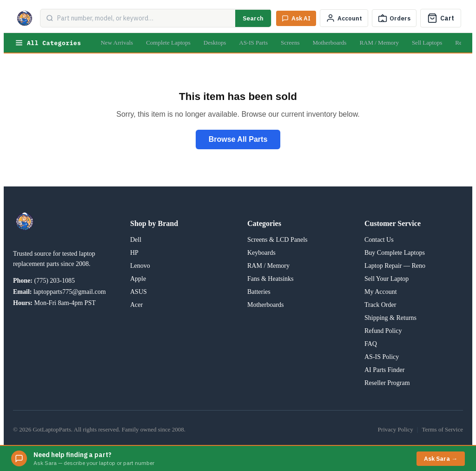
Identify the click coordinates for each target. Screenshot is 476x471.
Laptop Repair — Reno (395, 266)
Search (253, 18)
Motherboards (329, 43)
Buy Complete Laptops (395, 253)
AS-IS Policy (382, 357)
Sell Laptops (427, 43)
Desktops (215, 43)
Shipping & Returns (390, 318)
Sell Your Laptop (387, 279)
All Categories (48, 43)
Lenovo (140, 266)
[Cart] (441, 18)
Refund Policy (383, 331)
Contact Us (379, 240)
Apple (138, 279)
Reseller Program (387, 383)
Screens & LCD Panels (277, 240)
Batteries (259, 292)
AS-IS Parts (253, 43)
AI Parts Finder (384, 370)
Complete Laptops (168, 43)
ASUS (139, 292)
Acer (136, 305)
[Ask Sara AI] (296, 18)
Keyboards (261, 253)
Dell (136, 240)
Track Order (380, 305)
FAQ (371, 344)
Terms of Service (442, 429)
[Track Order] (394, 18)
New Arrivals (117, 43)
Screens (290, 43)
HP (134, 253)
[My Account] (344, 18)
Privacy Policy (396, 429)
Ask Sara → (441, 459)
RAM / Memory (379, 43)
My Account (381, 292)
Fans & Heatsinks (271, 279)
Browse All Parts (238, 139)
